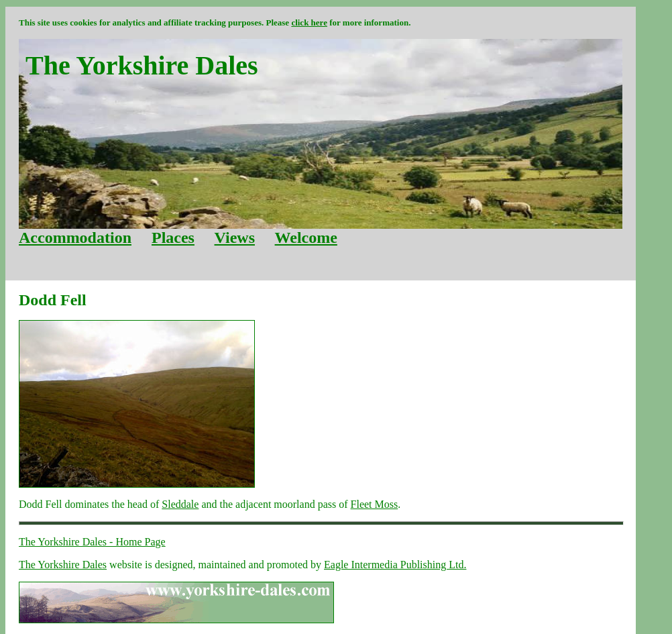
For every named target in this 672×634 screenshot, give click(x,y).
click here (309, 22)
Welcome (306, 237)
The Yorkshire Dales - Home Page (92, 542)
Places (173, 237)
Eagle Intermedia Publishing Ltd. (395, 565)
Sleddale (180, 504)
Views (235, 237)
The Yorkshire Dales (63, 565)
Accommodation (75, 237)
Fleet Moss (375, 504)
